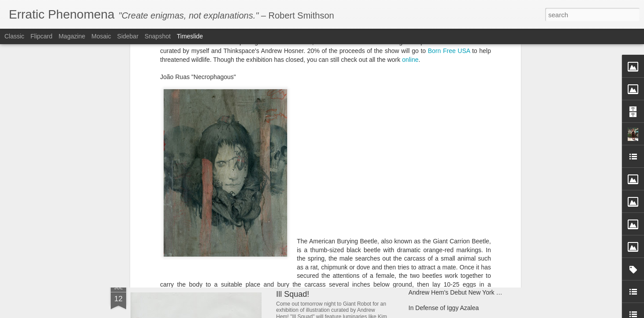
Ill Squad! (293, 294)
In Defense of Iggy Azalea (444, 308)
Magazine (72, 36)
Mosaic (101, 36)
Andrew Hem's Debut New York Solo (459, 292)
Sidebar (128, 36)
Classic (14, 36)
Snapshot (158, 36)
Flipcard (41, 36)
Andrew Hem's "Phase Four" (326, 227)
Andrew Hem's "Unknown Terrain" (455, 235)
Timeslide (190, 36)
